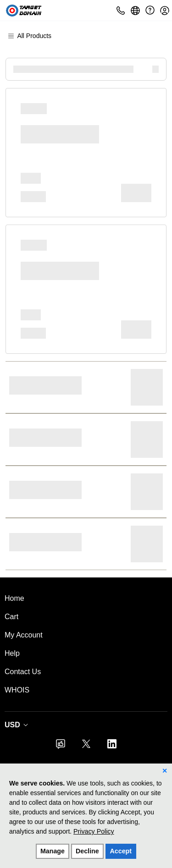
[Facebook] (61, 747)
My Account (24, 635)
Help (12, 653)
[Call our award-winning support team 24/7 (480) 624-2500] (150, 10)
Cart (11, 617)
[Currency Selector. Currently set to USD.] (18, 725)
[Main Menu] (34, 36)
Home (14, 598)
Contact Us (23, 672)
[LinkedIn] (112, 747)
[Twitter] (86, 747)
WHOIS (17, 690)
